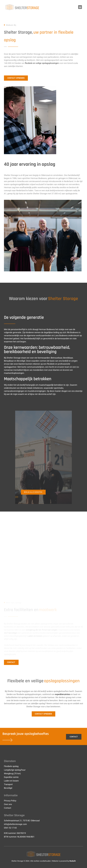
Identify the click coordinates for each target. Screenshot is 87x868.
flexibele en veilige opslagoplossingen (42, 66)
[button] (80, 7)
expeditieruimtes (63, 694)
